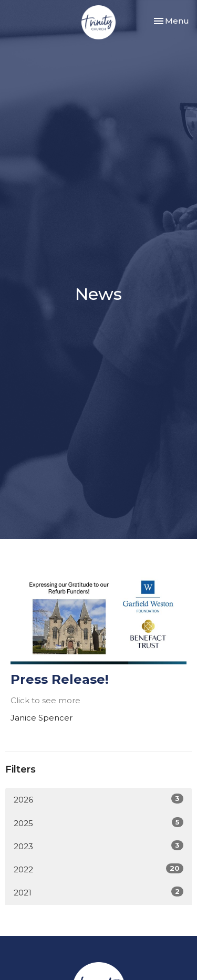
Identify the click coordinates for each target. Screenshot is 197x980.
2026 (98, 799)
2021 (98, 892)
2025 (98, 823)
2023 (98, 846)
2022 (98, 869)
